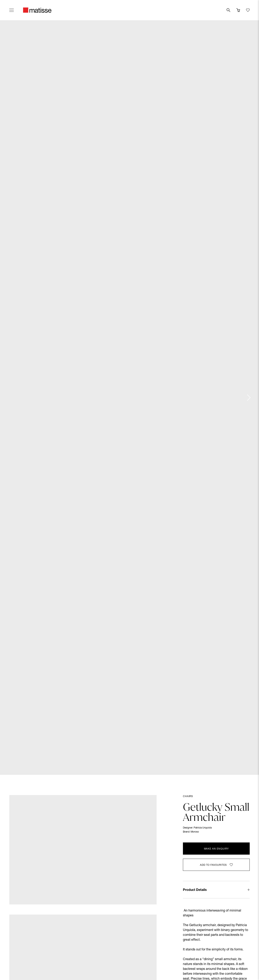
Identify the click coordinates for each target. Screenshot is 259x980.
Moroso (195, 832)
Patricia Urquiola (203, 828)
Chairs (188, 796)
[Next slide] (248, 398)
